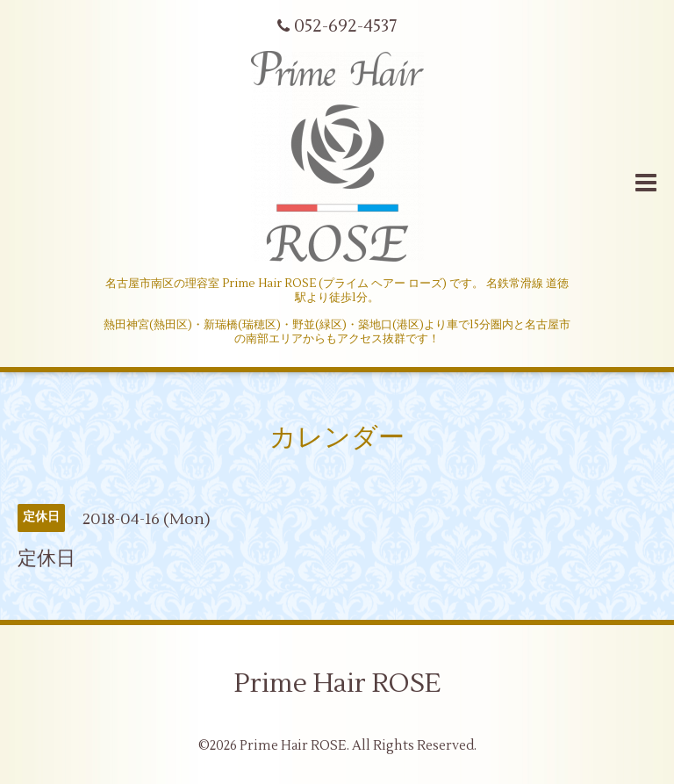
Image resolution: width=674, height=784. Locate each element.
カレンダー (337, 438)
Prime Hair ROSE (337, 683)
